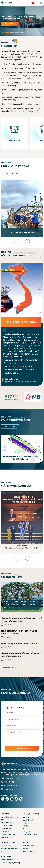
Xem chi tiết (10, 24)
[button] (34, 3)
